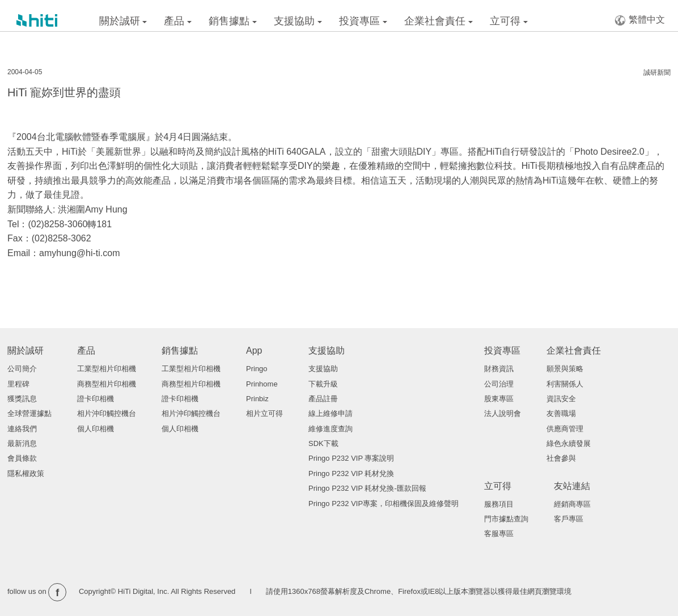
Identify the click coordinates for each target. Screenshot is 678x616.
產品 (178, 21)
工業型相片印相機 (107, 369)
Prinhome (262, 384)
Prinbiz (257, 399)
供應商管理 (565, 429)
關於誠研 (123, 21)
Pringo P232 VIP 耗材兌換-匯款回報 (367, 488)
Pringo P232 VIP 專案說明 (351, 458)
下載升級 (323, 384)
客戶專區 (569, 519)
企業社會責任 (438, 21)
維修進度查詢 (330, 429)
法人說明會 (503, 413)
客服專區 (499, 534)
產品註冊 (323, 399)
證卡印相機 (96, 399)
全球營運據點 (29, 413)
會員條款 (22, 458)
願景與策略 (565, 369)
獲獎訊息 (22, 399)
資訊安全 (561, 399)
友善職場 (561, 413)
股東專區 (499, 399)
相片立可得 (264, 413)
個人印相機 (96, 429)
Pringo (257, 369)
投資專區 (363, 21)
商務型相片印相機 (107, 384)
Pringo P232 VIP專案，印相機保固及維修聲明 (384, 504)
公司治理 (499, 384)
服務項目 (499, 504)
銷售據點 (233, 21)
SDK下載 (323, 443)
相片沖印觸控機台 (107, 413)
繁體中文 (640, 20)
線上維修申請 (330, 413)
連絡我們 (22, 429)
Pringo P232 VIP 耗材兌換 (351, 473)
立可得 (509, 21)
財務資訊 (499, 369)
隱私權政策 (26, 473)
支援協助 (298, 21)
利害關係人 (565, 384)
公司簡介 (22, 369)
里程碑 (18, 384)
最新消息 (22, 443)
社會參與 (561, 458)
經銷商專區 (572, 504)
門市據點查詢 (506, 519)
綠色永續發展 (569, 443)
